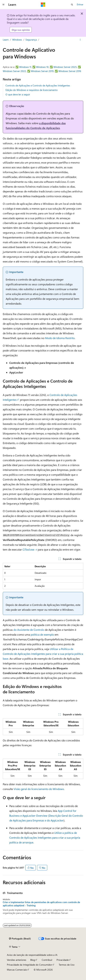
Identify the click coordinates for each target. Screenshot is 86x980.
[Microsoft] (43, 5)
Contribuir (47, 960)
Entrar (80, 4)
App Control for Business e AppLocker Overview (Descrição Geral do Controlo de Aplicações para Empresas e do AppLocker (46, 816)
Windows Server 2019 (42, 71)
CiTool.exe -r (30, 549)
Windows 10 (42, 67)
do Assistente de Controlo (29, 630)
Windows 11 (25, 67)
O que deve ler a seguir (18, 94)
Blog (33, 960)
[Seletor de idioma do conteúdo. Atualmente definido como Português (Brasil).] (20, 939)
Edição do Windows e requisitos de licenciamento (32, 90)
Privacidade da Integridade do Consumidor (29, 965)
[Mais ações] (80, 40)
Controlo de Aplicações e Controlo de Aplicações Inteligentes (38, 85)
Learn (6, 40)
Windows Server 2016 (70, 71)
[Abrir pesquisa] (72, 5)
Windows (17, 40)
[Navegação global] (3, 5)
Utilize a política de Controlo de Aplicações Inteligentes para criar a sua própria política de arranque (45, 838)
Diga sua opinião (21, 30)
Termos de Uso (67, 965)
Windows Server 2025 (65, 67)
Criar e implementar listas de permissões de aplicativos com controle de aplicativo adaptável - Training (41, 904)
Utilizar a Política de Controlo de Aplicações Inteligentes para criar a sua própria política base (43, 654)
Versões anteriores (17, 960)
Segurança (31, 40)
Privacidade (63, 960)
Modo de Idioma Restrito (60, 338)
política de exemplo (42, 634)
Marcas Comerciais (17, 970)
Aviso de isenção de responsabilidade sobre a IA (32, 955)
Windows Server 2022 (14, 71)
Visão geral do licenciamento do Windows (39, 789)
